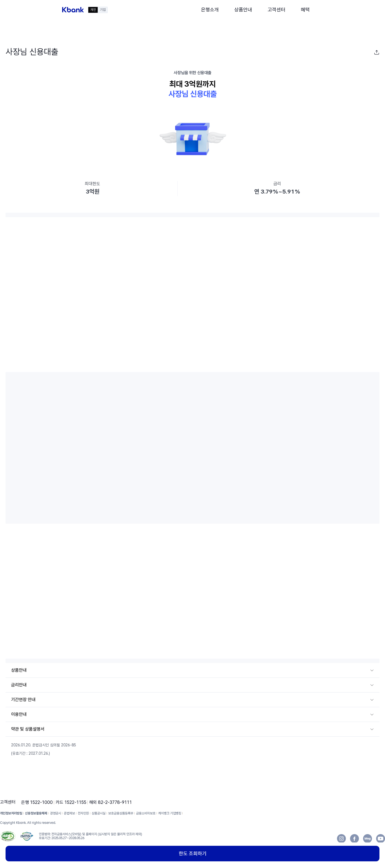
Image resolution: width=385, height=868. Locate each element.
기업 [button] (103, 10)
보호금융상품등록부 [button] (121, 813)
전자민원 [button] (83, 813)
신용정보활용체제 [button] (36, 813)
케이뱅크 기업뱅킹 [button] (170, 813)
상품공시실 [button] (99, 813)
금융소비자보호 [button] (146, 813)
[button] (73, 10)
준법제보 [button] (69, 813)
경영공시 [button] (56, 813)
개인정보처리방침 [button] (11, 813)
